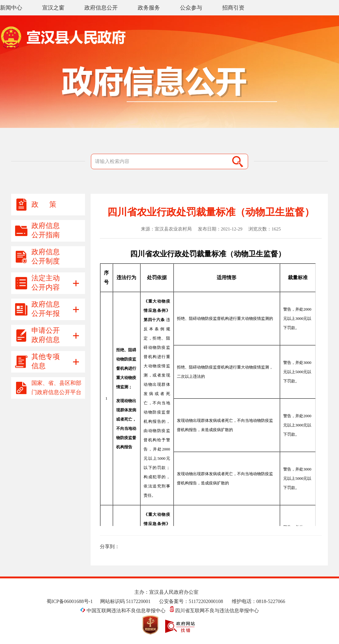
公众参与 (191, 8)
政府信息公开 (101, 8)
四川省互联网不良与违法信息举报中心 (214, 611)
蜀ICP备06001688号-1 (70, 601)
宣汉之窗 (53, 8)
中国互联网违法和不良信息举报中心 (123, 611)
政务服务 (149, 8)
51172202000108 (206, 601)
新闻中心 (11, 8)
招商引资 (233, 8)
